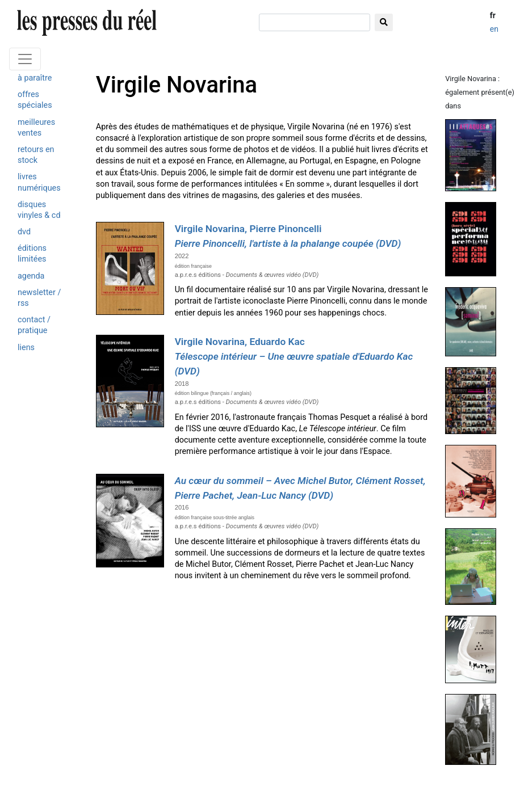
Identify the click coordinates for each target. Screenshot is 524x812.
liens (26, 348)
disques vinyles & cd (39, 210)
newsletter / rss (39, 298)
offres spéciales (35, 100)
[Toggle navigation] (25, 59)
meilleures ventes (36, 128)
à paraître (35, 78)
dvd (24, 232)
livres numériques (39, 182)
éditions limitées (32, 254)
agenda (31, 276)
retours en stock (36, 155)
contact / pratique (34, 325)
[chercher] (315, 22)
